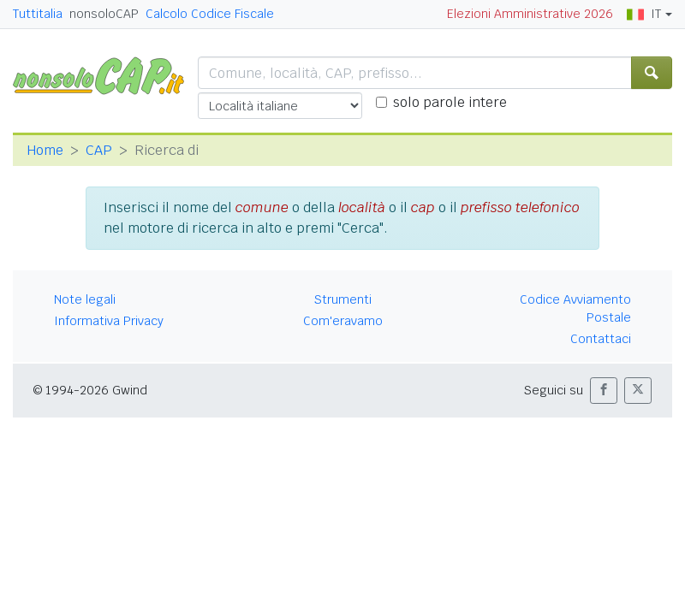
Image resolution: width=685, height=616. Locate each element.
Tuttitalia (38, 14)
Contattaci (601, 339)
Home (45, 150)
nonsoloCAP (104, 14)
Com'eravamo (343, 321)
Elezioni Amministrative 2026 (530, 14)
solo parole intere (450, 102)
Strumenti (343, 299)
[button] (604, 391)
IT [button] (644, 14)
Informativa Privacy (109, 321)
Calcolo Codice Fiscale (210, 14)
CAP (99, 150)
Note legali (85, 299)
